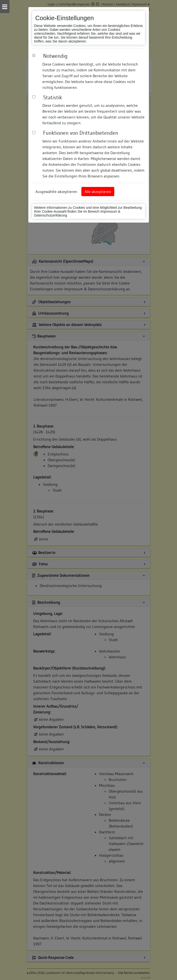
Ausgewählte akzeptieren (56, 192)
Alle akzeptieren (98, 192)
